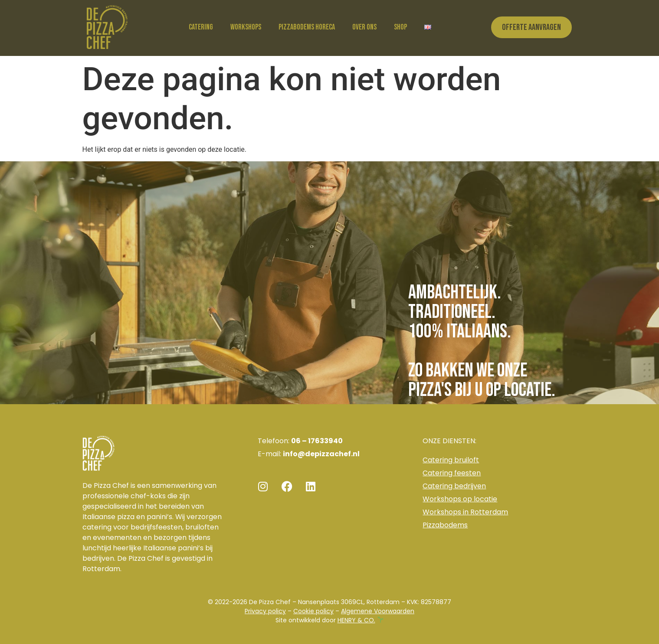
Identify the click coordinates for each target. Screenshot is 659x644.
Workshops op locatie (460, 499)
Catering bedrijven (454, 486)
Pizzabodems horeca (307, 27)
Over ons (364, 27)
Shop (400, 27)
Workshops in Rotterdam (465, 512)
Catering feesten (452, 473)
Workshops (246, 27)
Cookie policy (313, 611)
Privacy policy (265, 611)
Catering (201, 27)
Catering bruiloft (451, 460)
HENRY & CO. (356, 620)
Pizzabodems (445, 525)
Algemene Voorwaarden (378, 611)
